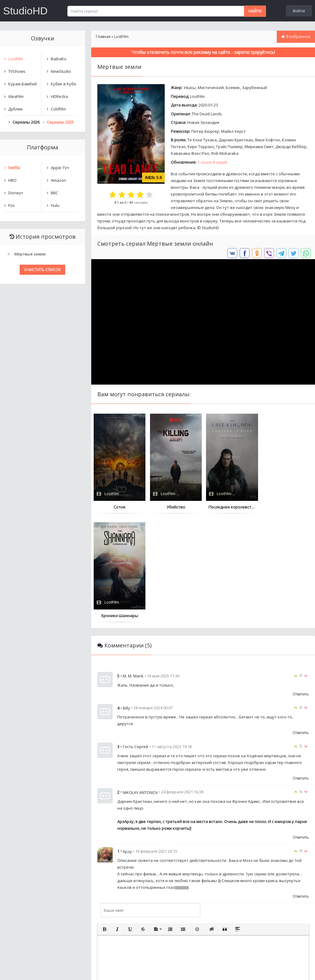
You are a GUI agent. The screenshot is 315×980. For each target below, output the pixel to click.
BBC (54, 193)
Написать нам (22, 969)
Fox (11, 205)
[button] (104, 821)
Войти (299, 11)
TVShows (17, 71)
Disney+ (16, 193)
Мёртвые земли (30, 254)
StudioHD (25, 11)
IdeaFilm (16, 96)
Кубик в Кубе (64, 84)
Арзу (127, 743)
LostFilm (197, 96)
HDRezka (59, 96)
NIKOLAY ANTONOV (140, 684)
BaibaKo (59, 59)
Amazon (58, 180)
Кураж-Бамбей (22, 84)
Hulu (55, 205)
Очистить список (42, 270)
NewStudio (61, 71)
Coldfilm (58, 109)
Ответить (301, 586)
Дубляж (15, 109)
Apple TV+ (60, 168)
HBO (12, 180)
